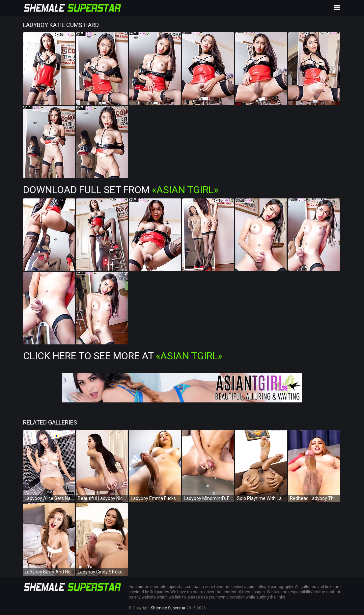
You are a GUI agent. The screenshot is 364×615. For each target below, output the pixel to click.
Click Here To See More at (123, 356)
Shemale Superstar (168, 608)
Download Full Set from (121, 190)
